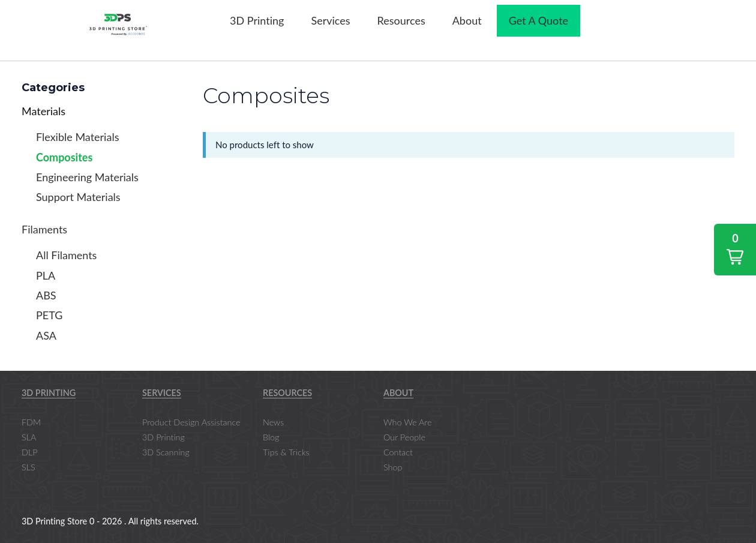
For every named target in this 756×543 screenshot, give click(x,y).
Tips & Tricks (286, 452)
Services (162, 393)
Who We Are (408, 422)
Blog (271, 437)
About (398, 393)
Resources (287, 393)
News (273, 422)
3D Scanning (166, 452)
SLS (28, 467)
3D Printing (49, 393)
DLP (30, 452)
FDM (31, 422)
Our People (404, 437)
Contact (398, 452)
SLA (29, 437)
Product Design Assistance (191, 422)
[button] (735, 250)
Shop (393, 467)
